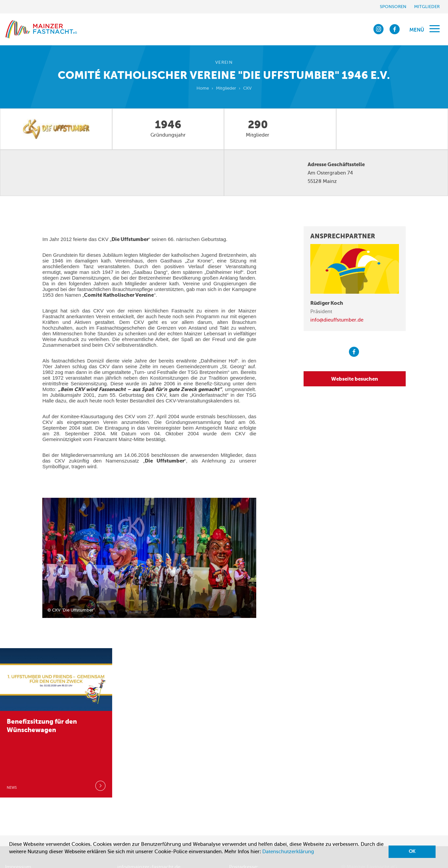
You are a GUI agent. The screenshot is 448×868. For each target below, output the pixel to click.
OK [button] (412, 851)
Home (203, 88)
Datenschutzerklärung (288, 852)
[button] (10, 860)
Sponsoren (393, 7)
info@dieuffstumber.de (337, 320)
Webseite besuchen (355, 379)
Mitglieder (427, 7)
